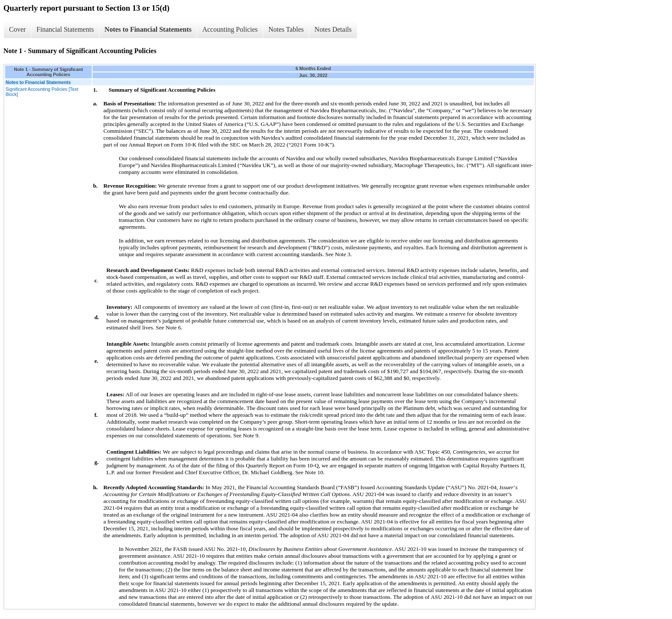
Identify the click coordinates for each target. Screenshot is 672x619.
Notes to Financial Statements (148, 29)
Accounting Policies (230, 29)
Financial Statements (65, 29)
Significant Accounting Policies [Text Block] (42, 92)
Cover (17, 29)
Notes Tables (286, 29)
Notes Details (333, 29)
